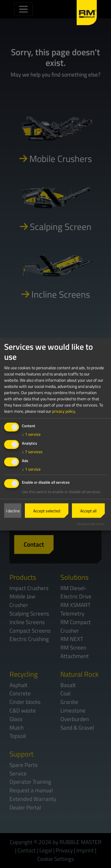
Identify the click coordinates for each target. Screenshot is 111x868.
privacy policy (63, 411)
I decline (13, 511)
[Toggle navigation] (23, 9)
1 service (31, 434)
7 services (32, 451)
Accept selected (47, 511)
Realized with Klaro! (91, 524)
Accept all (88, 511)
